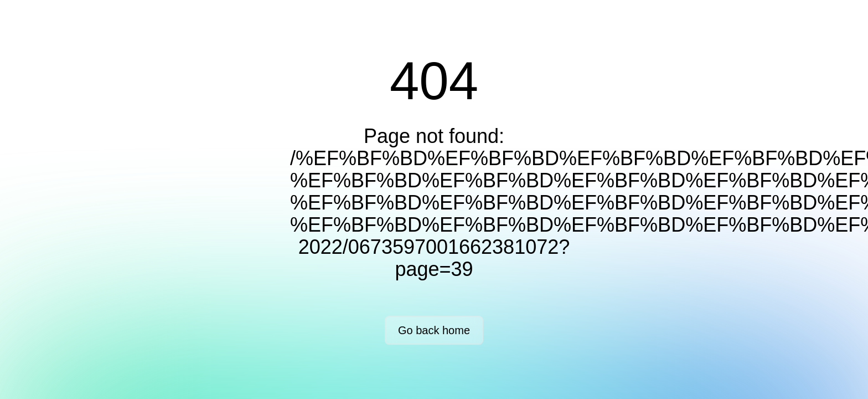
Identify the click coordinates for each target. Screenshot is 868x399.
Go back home (434, 330)
